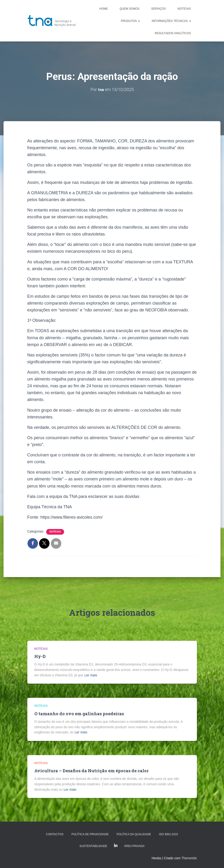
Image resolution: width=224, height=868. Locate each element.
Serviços (159, 9)
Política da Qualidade (134, 834)
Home (104, 9)
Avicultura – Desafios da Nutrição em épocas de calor (92, 771)
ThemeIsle (189, 858)
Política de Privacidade (90, 834)
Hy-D (40, 656)
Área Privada (134, 846)
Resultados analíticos (173, 33)
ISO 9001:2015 (169, 834)
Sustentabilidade (93, 846)
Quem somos (130, 9)
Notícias (184, 9)
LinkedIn (116, 846)
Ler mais (91, 675)
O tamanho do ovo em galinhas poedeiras (79, 714)
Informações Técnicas (171, 21)
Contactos (55, 834)
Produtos (130, 21)
